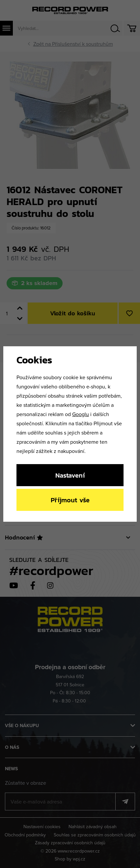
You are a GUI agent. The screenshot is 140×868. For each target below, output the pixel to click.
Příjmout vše (70, 500)
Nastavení (70, 475)
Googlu (81, 414)
